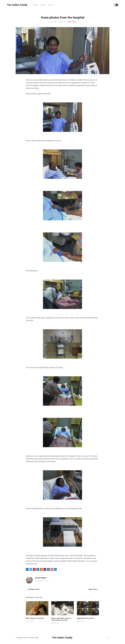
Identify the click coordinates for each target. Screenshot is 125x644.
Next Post (94, 589)
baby (69, 22)
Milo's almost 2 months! (35, 618)
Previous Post (33, 589)
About (43, 5)
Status (51, 5)
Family (74, 22)
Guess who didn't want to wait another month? (61, 619)
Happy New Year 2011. (85, 618)
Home (35, 5)
